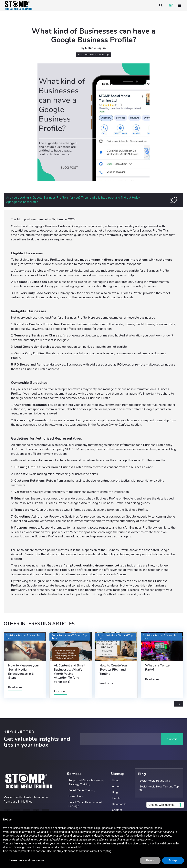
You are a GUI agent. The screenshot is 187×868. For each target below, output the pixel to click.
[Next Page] (179, 704)
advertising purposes (158, 836)
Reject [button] (150, 860)
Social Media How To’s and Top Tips (159, 789)
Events (116, 798)
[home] (18, 6)
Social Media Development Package (85, 804)
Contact (117, 810)
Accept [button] (173, 860)
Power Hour (76, 796)
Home (116, 780)
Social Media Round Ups (155, 781)
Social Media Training (82, 790)
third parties (72, 832)
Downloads (119, 804)
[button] (179, 5)
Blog (115, 792)
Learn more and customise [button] (27, 860)
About (116, 786)
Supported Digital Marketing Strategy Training (86, 782)
